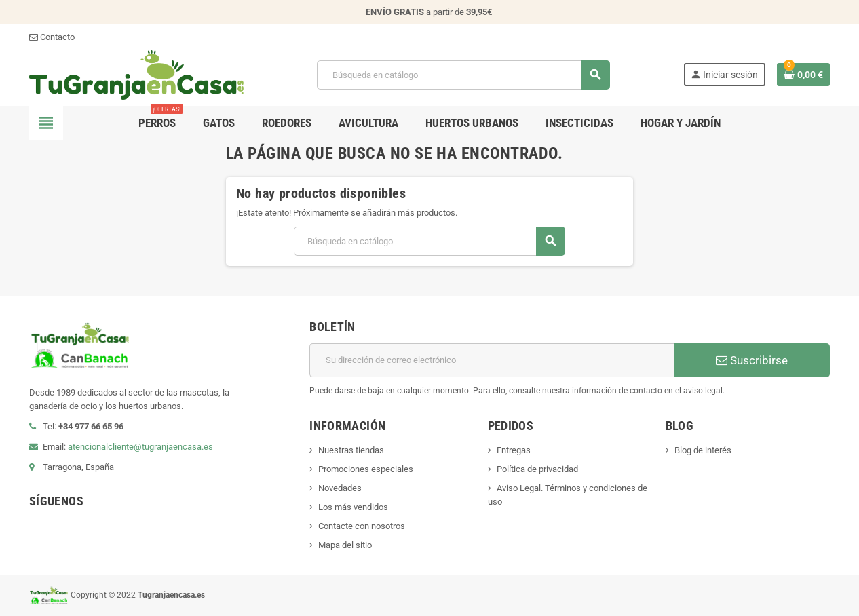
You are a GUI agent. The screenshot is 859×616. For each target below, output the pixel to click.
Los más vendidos (353, 507)
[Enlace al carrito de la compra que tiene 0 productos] (803, 75)
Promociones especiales (366, 469)
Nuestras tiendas (351, 450)
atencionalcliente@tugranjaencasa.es (140, 447)
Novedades (340, 488)
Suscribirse (752, 360)
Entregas (514, 450)
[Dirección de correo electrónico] (492, 360)
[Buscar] (463, 75)
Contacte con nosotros (362, 526)
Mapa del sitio (345, 545)
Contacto (52, 37)
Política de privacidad (537, 469)
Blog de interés (703, 450)
